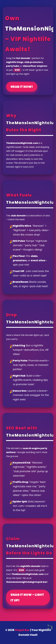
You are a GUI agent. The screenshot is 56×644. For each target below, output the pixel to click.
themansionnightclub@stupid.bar (27, 582)
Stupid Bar (22, 630)
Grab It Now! (22, 87)
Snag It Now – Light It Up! (27, 597)
